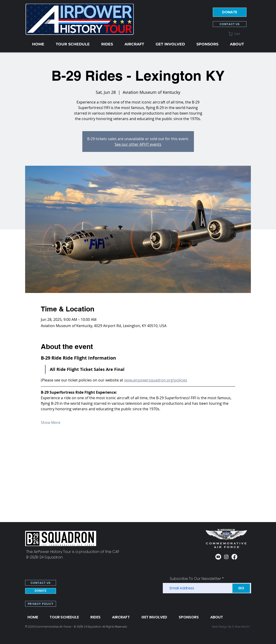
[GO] (241, 588)
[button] (237, 34)
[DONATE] (230, 12)
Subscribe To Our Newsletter (195, 579)
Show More (51, 422)
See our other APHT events (138, 144)
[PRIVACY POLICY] (41, 604)
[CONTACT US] (230, 24)
